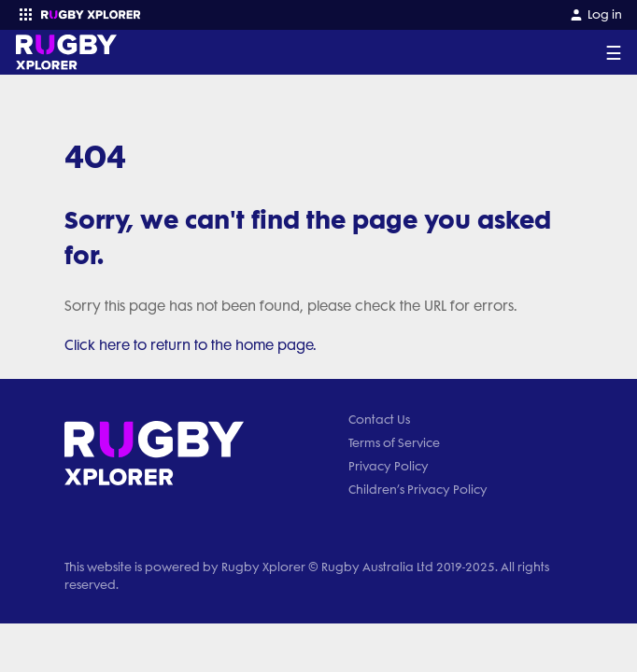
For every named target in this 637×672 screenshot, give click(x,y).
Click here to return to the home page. (191, 345)
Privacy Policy (389, 466)
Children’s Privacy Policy (418, 490)
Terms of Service (394, 443)
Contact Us (379, 420)
